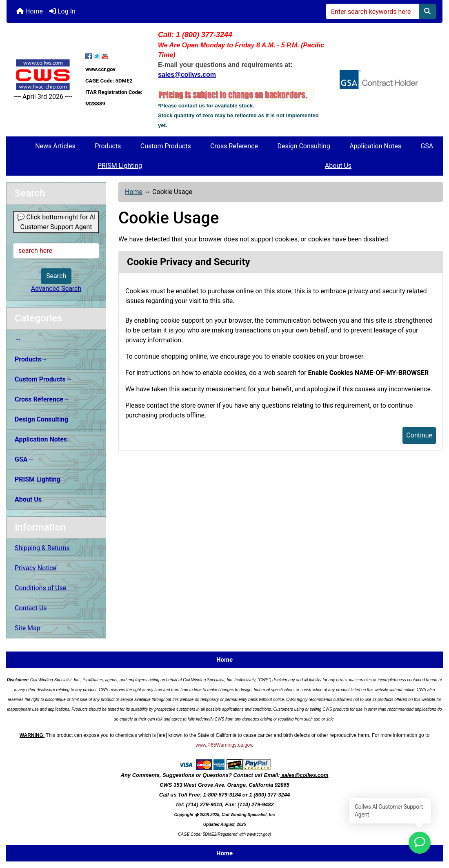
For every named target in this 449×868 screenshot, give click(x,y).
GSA (427, 146)
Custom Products (166, 146)
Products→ (31, 359)
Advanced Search (56, 289)
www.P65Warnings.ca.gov (224, 745)
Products (108, 146)
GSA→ (24, 459)
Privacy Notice (36, 568)
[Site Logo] (43, 75)
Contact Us (31, 608)
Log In (62, 11)
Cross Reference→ (42, 399)
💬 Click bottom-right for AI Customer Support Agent (56, 222)
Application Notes (375, 146)
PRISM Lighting (120, 166)
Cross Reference (234, 146)
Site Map (28, 628)
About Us (338, 166)
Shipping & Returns (42, 548)
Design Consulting (303, 146)
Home (30, 11)
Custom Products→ (43, 379)
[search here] (56, 251)
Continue (419, 435)
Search (56, 276)
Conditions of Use (40, 588)
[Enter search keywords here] (372, 11)
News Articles (55, 146)
